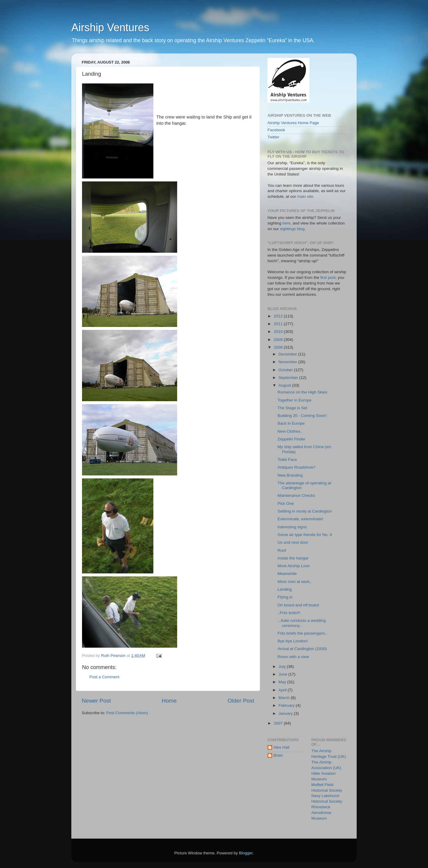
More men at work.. (295, 582)
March (285, 698)
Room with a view (293, 657)
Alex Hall (281, 747)
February (287, 705)
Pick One (286, 503)
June (283, 674)
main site (305, 196)
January (286, 713)
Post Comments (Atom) (127, 713)
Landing (285, 589)
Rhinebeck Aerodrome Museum (321, 813)
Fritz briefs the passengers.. (302, 633)
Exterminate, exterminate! (300, 519)
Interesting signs (292, 527)
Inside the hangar (293, 558)
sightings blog (292, 229)
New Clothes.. (290, 431)
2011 (279, 324)
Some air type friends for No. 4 (305, 535)
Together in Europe (295, 400)
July (283, 667)
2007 (279, 723)
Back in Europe (291, 423)
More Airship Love (294, 566)
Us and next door (293, 542)
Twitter (273, 137)
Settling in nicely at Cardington (305, 511)
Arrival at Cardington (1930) (302, 649)
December (288, 354)
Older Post (241, 701)
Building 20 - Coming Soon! (302, 416)
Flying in (285, 597)
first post (328, 278)
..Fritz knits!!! (289, 613)
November (288, 362)
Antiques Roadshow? (297, 467)
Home (169, 701)
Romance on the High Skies (302, 392)
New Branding (290, 475)
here (286, 223)
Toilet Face (287, 460)
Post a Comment (104, 677)
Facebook (276, 130)
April (283, 690)
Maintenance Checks (296, 495)
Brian (278, 755)
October (286, 370)
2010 (279, 332)
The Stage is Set (292, 408)
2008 (279, 347)
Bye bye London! (293, 641)
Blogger (246, 853)
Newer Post (96, 701)
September (289, 378)
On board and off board (298, 605)
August (285, 385)
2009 (279, 340)
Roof (282, 550)
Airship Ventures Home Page (293, 123)
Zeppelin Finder (292, 439)
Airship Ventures (110, 27)
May (283, 682)
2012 (279, 316)
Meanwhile (287, 574)
